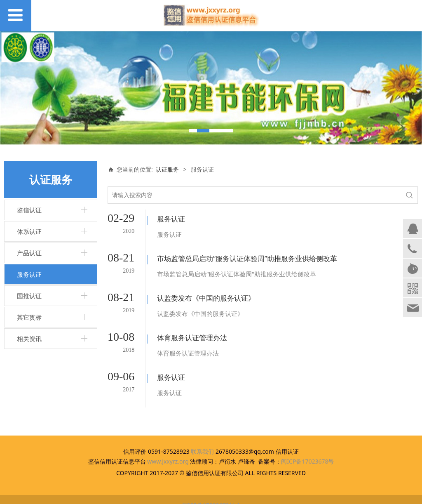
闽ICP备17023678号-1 (211, 495)
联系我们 (202, 441)
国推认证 (29, 296)
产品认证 (29, 253)
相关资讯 (29, 339)
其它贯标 (29, 317)
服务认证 (29, 274)
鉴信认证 (29, 210)
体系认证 (29, 231)
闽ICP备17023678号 (307, 451)
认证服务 (167, 169)
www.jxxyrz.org (168, 451)
